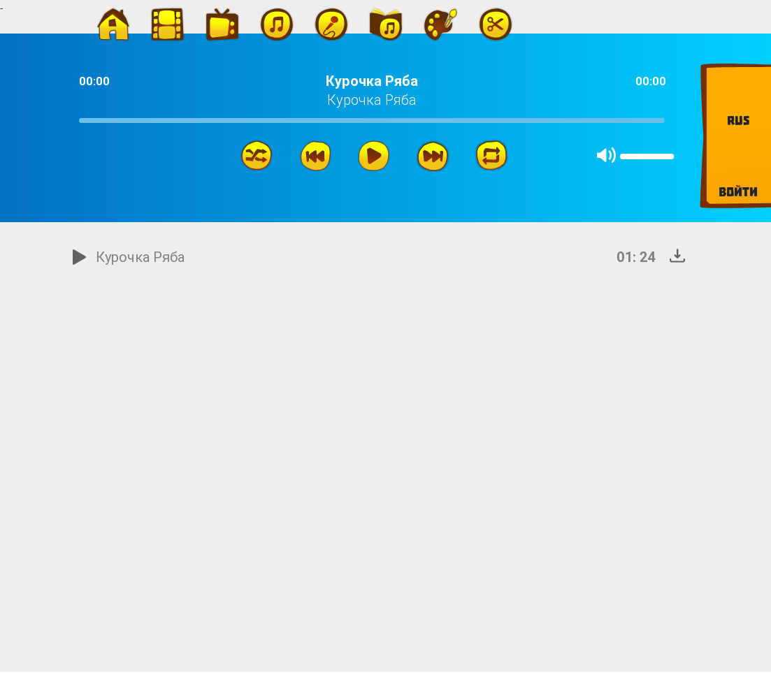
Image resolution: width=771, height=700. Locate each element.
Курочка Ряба (140, 257)
